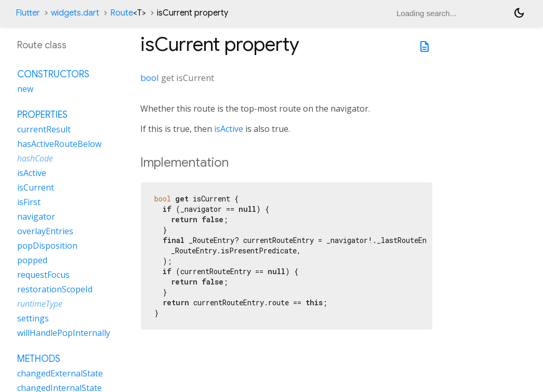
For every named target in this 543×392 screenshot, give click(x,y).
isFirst (29, 202)
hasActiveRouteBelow (59, 144)
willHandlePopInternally (64, 333)
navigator (36, 217)
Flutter (28, 13)
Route (128, 13)
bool (150, 78)
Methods (39, 359)
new (25, 89)
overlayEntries (45, 231)
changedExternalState (60, 373)
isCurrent (36, 187)
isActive (229, 129)
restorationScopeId (55, 289)
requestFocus (43, 275)
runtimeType (40, 304)
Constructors (53, 74)
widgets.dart (75, 13)
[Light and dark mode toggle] (519, 13)
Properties (42, 115)
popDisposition (47, 246)
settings (33, 318)
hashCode (35, 158)
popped (32, 260)
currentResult (44, 129)
